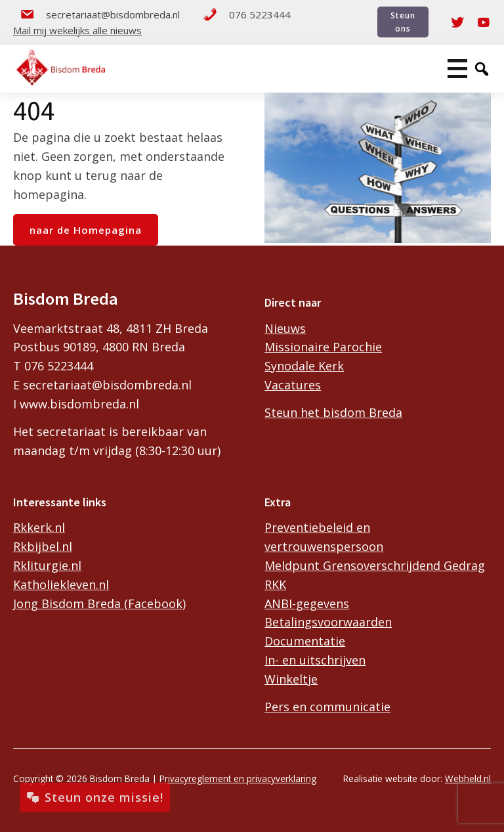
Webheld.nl (468, 778)
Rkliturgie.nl (47, 565)
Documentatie (305, 641)
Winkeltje (291, 679)
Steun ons (403, 22)
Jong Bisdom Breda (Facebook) (99, 603)
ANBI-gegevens (307, 603)
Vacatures (293, 385)
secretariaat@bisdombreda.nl (100, 14)
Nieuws (285, 328)
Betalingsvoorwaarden (328, 622)
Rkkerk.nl (39, 527)
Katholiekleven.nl (61, 584)
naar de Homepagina (86, 230)
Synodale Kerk (304, 366)
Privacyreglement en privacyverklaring (238, 778)
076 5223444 (247, 14)
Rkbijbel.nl (43, 546)
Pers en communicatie (327, 707)
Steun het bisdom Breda (333, 412)
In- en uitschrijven (315, 660)
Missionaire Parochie (323, 347)
